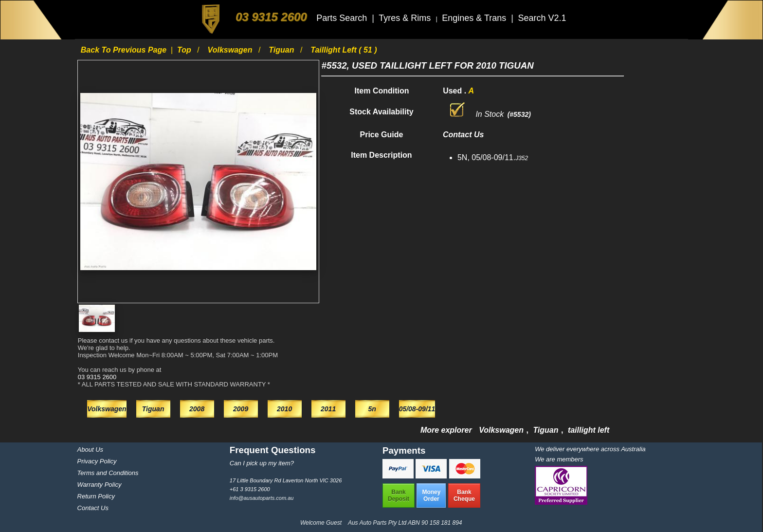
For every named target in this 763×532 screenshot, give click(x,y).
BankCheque (464, 495)
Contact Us (93, 508)
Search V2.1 (542, 18)
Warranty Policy (100, 485)
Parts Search (343, 18)
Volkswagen (231, 50)
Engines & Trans (475, 18)
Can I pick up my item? (262, 463)
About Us (90, 449)
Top (185, 50)
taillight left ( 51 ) (344, 50)
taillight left (589, 430)
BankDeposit (399, 495)
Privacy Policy (97, 461)
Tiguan (282, 50)
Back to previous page (125, 50)
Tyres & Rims (406, 18)
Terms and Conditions (108, 473)
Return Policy (96, 496)
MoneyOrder (431, 495)
